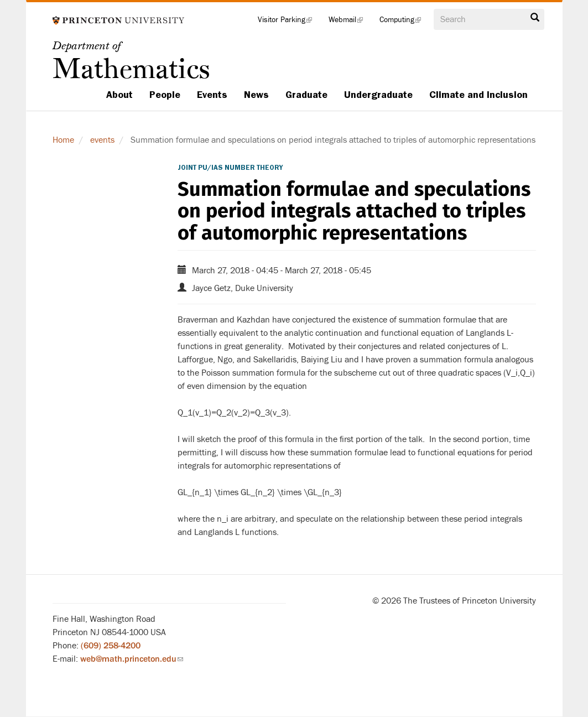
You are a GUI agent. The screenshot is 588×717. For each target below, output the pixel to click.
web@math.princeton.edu (132, 659)
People (165, 95)
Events (212, 95)
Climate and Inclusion (478, 95)
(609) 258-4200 (111, 646)
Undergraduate (378, 95)
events (102, 140)
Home (63, 140)
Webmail (350, 22)
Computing (404, 22)
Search (535, 18)
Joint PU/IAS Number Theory (230, 168)
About (119, 95)
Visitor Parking (289, 22)
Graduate (306, 95)
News (256, 95)
